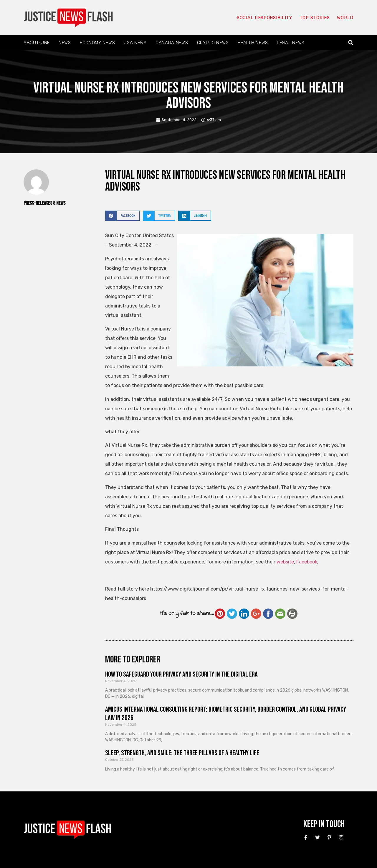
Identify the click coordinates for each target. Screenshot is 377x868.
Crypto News (213, 43)
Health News (253, 43)
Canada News (172, 43)
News (65, 43)
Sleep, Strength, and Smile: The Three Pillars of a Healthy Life (182, 753)
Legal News (291, 43)
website (285, 562)
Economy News (97, 43)
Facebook (307, 562)
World (345, 18)
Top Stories (315, 18)
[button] (351, 43)
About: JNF (37, 43)
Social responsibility (264, 18)
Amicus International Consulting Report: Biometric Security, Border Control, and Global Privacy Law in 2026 (226, 714)
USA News (135, 43)
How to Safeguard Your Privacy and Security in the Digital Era (181, 674)
